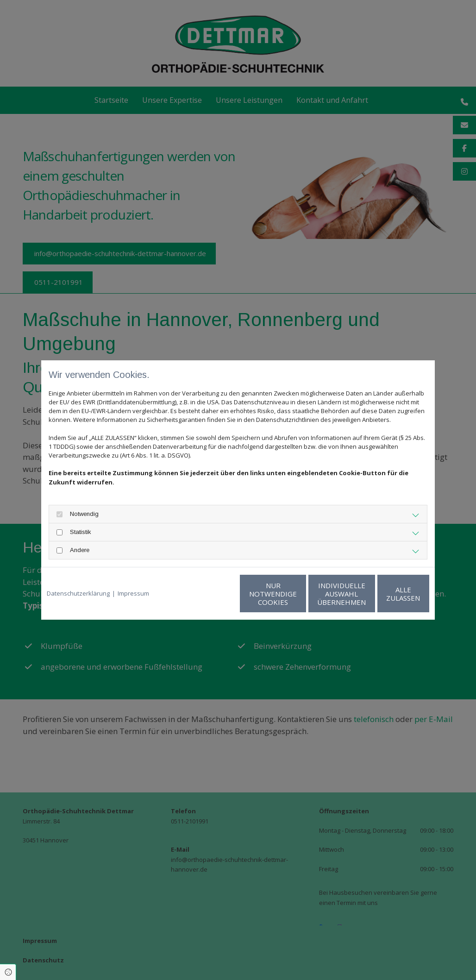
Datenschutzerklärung (78, 593)
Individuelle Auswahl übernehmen (298, 594)
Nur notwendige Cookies (210, 594)
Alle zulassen (386, 594)
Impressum (133, 593)
